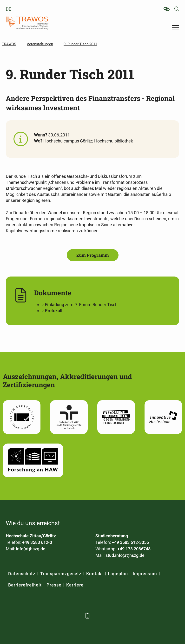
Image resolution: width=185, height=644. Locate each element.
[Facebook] (10, 615)
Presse (54, 585)
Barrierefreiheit (25, 585)
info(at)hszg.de (31, 549)
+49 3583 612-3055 (130, 542)
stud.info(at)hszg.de (125, 555)
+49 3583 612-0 (37, 542)
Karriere (75, 585)
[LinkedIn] (23, 615)
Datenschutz (22, 574)
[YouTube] (50, 615)
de (8, 9)
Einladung (55, 305)
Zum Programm (93, 255)
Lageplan (118, 574)
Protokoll (54, 311)
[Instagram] (63, 615)
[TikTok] (76, 615)
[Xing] (36, 615)
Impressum (145, 574)
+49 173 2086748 (134, 549)
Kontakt (95, 574)
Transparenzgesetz (61, 574)
